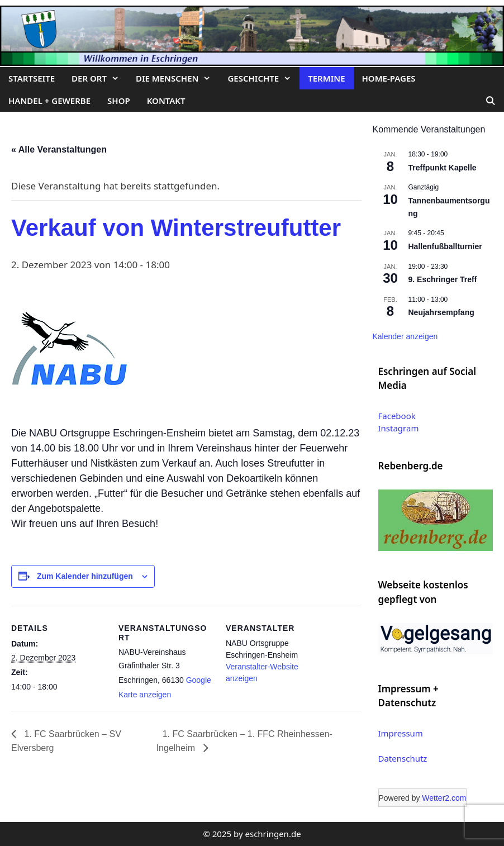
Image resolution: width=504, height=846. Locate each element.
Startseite (32, 78)
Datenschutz (403, 758)
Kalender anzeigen (405, 336)
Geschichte (263, 78)
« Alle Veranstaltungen (59, 149)
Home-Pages (389, 78)
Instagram (399, 428)
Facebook (397, 416)
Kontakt (166, 101)
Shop (119, 101)
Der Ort (99, 78)
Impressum (401, 733)
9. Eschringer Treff (443, 279)
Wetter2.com (444, 798)
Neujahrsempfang (441, 312)
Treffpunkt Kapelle (443, 168)
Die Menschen (177, 78)
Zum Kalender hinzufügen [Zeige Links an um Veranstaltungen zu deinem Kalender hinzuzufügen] (85, 576)
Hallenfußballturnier (445, 246)
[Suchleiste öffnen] (490, 101)
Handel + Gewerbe (49, 101)
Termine (326, 78)
